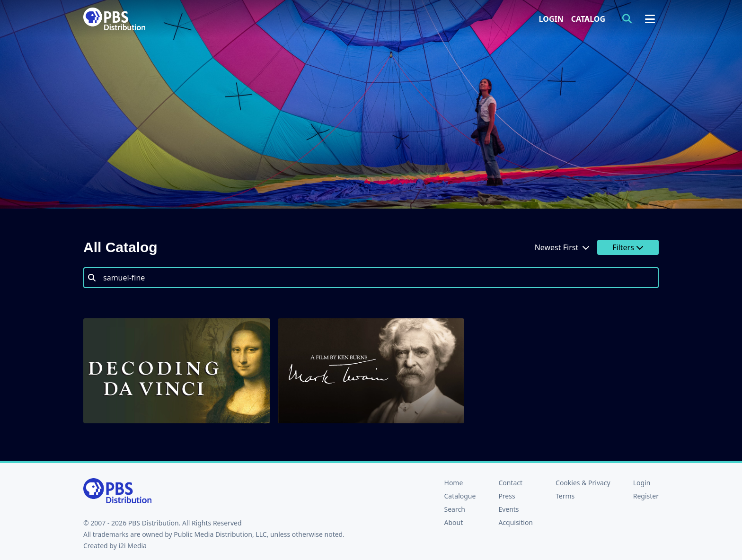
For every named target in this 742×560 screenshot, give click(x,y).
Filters (628, 247)
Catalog (588, 19)
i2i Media (132, 546)
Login (551, 19)
